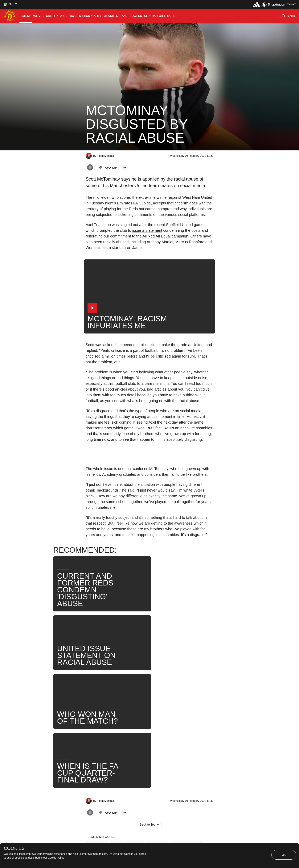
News (124, 738)
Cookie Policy (56, 858)
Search (143, 738)
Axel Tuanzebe (100, 738)
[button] (10, 4)
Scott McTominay (186, 725)
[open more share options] (124, 167)
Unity (188, 738)
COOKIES (14, 848)
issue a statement (147, 230)
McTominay (159, 469)
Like (117, 725)
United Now (166, 738)
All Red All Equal (157, 236)
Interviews (97, 725)
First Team (158, 725)
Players (135, 725)
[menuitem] (26, 16)
